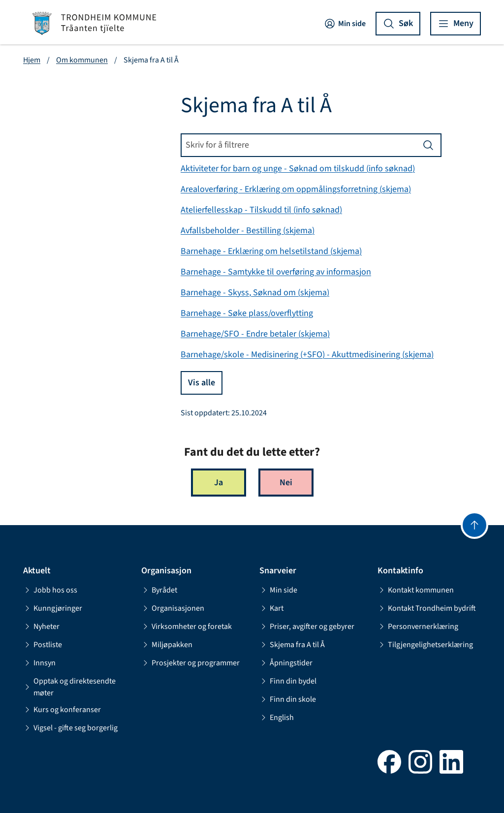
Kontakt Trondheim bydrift (427, 608)
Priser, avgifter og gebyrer (307, 626)
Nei (286, 483)
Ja (219, 483)
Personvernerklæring (418, 626)
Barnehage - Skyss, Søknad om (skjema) (255, 293)
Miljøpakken (167, 645)
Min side (345, 24)
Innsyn (39, 663)
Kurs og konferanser (62, 710)
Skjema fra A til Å (292, 645)
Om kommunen (82, 60)
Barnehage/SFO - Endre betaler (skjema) (255, 334)
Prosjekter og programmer (190, 663)
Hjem (32, 60)
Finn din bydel (288, 681)
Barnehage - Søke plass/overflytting (247, 313)
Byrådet (159, 590)
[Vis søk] (398, 24)
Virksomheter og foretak (187, 626)
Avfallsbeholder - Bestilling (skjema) (248, 231)
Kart (271, 608)
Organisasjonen (173, 608)
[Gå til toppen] (474, 525)
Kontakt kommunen (416, 590)
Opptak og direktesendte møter (69, 687)
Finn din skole (288, 699)
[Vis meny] (456, 24)
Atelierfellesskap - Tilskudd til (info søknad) (261, 210)
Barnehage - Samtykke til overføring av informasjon (276, 272)
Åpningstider (286, 663)
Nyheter (41, 626)
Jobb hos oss (50, 590)
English (277, 718)
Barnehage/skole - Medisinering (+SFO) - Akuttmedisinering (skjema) (307, 355)
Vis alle (202, 383)
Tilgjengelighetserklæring (425, 645)
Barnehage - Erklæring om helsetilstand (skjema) (271, 251)
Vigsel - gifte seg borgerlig (70, 728)
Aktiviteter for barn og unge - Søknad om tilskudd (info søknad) (298, 169)
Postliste (43, 645)
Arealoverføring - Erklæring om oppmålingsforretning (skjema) (296, 189)
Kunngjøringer (53, 608)
